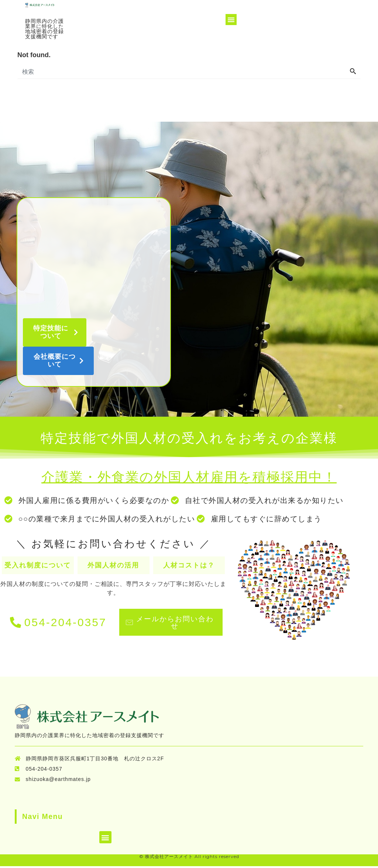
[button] (231, 20)
